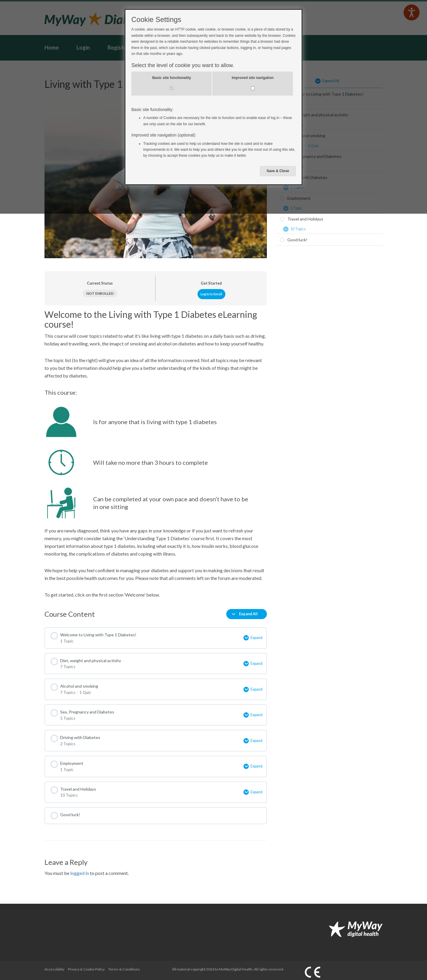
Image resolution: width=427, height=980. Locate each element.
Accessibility (54, 966)
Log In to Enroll (211, 294)
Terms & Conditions (124, 966)
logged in (80, 869)
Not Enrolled (100, 293)
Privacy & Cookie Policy (86, 966)
